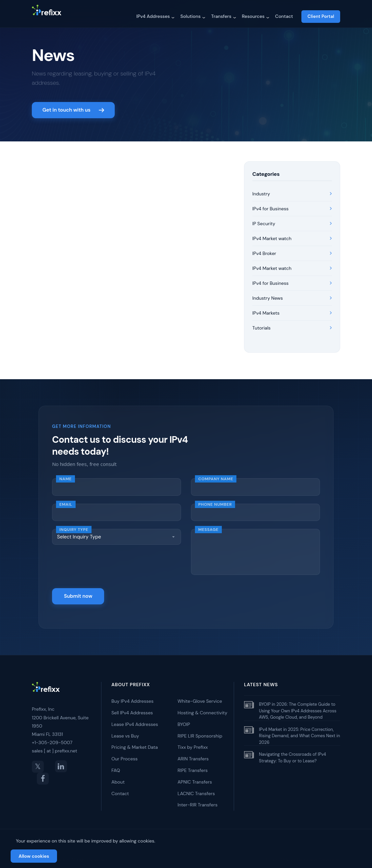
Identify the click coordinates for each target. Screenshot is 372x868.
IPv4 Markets (292, 310)
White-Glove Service (200, 697)
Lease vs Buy (125, 732)
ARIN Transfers (193, 754)
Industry (292, 190)
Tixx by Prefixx (193, 743)
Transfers (221, 16)
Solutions (190, 16)
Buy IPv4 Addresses (132, 697)
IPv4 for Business (292, 205)
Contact (284, 16)
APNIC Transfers (195, 778)
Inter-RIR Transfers (198, 800)
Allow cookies (34, 856)
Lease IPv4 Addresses (135, 720)
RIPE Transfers (193, 766)
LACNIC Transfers (196, 789)
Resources (253, 16)
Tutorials (292, 325)
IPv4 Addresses (153, 16)
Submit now (78, 592)
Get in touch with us (73, 106)
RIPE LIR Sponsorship (200, 732)
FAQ (116, 766)
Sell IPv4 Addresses (132, 708)
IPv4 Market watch (292, 235)
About (118, 778)
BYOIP (184, 720)
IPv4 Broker (292, 250)
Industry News (292, 295)
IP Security (292, 220)
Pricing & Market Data (135, 743)
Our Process (124, 754)
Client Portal (321, 16)
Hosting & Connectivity (203, 708)
